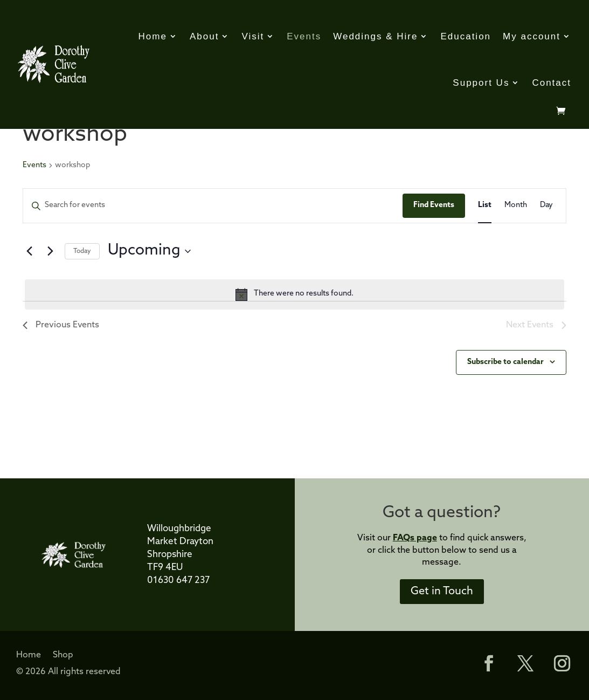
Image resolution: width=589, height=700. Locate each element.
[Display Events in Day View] (546, 206)
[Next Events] (50, 251)
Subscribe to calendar (505, 362)
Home (153, 36)
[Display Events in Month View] (516, 206)
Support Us (481, 83)
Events (304, 36)
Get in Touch (442, 592)
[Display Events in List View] (485, 206)
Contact (552, 83)
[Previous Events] (29, 251)
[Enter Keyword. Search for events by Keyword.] (213, 206)
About (204, 36)
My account (532, 36)
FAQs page (415, 538)
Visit (253, 36)
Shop (63, 656)
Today (82, 251)
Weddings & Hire (375, 36)
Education (466, 36)
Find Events (434, 205)
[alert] (294, 294)
